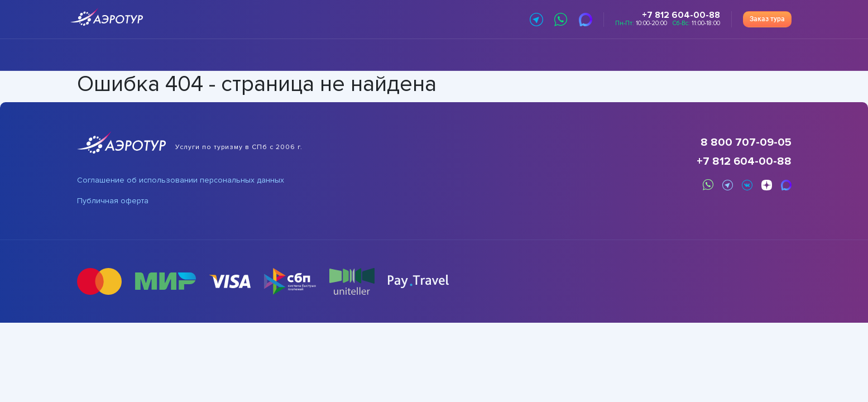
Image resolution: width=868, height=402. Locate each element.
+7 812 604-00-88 (744, 161)
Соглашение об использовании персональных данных (181, 180)
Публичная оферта (113, 201)
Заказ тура (767, 19)
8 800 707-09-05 (746, 142)
